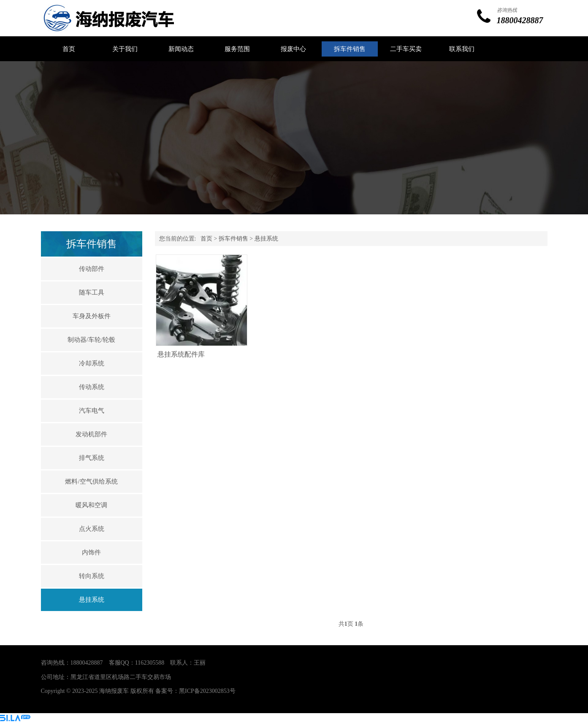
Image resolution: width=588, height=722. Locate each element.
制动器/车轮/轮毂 (91, 340)
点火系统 (92, 529)
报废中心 (293, 49)
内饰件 (91, 552)
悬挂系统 (92, 600)
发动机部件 (91, 434)
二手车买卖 (406, 49)
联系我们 (462, 49)
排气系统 (92, 458)
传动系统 (92, 387)
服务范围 (237, 49)
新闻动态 (181, 49)
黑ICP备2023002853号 (207, 691)
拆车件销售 (350, 49)
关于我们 (125, 49)
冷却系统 (92, 363)
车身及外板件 (92, 316)
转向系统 (92, 576)
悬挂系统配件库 (181, 354)
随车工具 (92, 292)
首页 (69, 49)
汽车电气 (92, 411)
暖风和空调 (91, 505)
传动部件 (92, 269)
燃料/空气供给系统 (91, 481)
